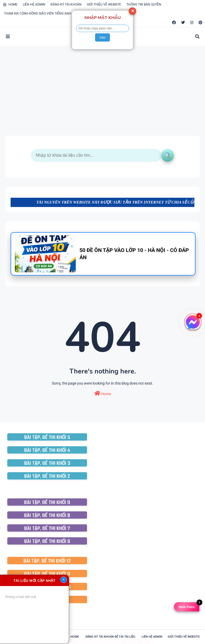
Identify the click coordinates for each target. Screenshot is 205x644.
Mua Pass (187, 607)
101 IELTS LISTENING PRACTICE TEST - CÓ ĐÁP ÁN (102, 637)
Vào (102, 37)
